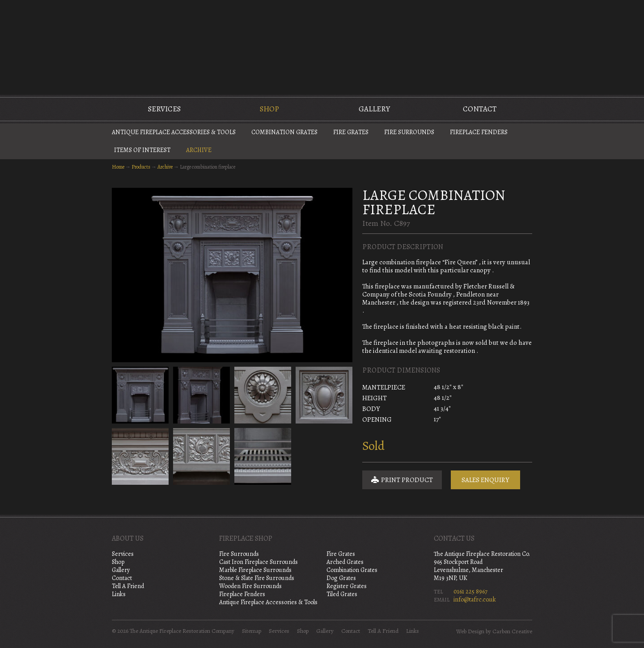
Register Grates (347, 586)
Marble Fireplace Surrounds (255, 570)
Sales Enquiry (485, 480)
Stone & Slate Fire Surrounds (257, 578)
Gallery (374, 109)
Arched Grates (345, 562)
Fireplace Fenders (479, 132)
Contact (480, 109)
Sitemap (252, 631)
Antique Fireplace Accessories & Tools (174, 132)
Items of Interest (142, 150)
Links (119, 594)
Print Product (402, 480)
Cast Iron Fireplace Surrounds (258, 562)
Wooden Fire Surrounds (250, 586)
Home (118, 167)
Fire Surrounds (409, 132)
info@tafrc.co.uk (475, 599)
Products (141, 167)
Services (164, 109)
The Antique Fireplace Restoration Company (322, 47)
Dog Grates (341, 578)
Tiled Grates (342, 594)
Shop (269, 109)
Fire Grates (351, 132)
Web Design (470, 631)
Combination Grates (284, 132)
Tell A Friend (128, 586)
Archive (199, 150)
